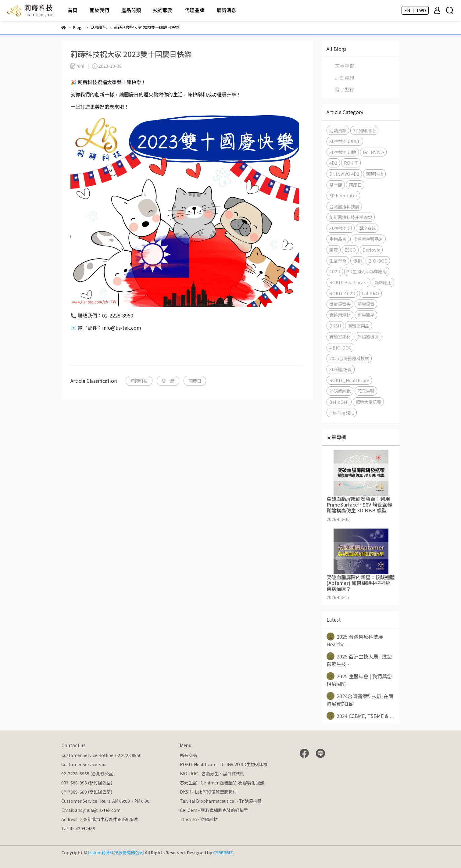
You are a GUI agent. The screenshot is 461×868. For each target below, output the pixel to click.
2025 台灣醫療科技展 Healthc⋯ (355, 640)
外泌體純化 (340, 391)
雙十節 (168, 381)
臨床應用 (383, 282)
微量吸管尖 (340, 304)
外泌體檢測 (368, 337)
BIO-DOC (378, 261)
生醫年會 (338, 261)
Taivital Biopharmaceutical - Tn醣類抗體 (221, 801)
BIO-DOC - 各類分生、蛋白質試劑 (212, 773)
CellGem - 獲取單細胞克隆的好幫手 (214, 810)
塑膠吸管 (366, 304)
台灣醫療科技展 (344, 206)
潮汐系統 (367, 228)
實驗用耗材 (340, 315)
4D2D (335, 271)
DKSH (335, 326)
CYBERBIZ (223, 852)
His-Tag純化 (342, 412)
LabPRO (370, 293)
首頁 (73, 10)
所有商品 (188, 755)
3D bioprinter (343, 195)
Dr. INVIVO (373, 152)
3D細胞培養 (341, 369)
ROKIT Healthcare (348, 282)
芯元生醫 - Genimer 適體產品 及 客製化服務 (222, 783)
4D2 (333, 163)
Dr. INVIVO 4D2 (344, 174)
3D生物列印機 (343, 152)
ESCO (350, 250)
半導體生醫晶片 (368, 239)
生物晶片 (338, 239)
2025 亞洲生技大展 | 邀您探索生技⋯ (359, 660)
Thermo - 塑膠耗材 (199, 819)
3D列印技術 (364, 130)
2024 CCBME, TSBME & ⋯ (361, 716)
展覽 (334, 250)
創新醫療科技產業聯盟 (351, 217)
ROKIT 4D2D (342, 293)
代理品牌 (195, 10)
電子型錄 (345, 89)
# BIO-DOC (340, 348)
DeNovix (371, 250)
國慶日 (195, 381)
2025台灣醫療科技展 (349, 358)
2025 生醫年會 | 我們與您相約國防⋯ (359, 680)
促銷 (357, 261)
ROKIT (351, 163)
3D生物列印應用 (345, 141)
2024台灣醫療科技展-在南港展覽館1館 (360, 700)
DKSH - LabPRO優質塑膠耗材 (208, 792)
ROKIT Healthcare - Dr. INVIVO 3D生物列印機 (224, 764)
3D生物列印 (341, 228)
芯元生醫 (366, 391)
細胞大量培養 (368, 402)
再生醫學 (366, 315)
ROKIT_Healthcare (349, 380)
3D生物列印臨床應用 (367, 271)
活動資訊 (345, 77)
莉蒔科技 (139, 381)
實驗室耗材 (340, 337)
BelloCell (339, 402)
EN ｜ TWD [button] (415, 10)
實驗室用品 (359, 326)
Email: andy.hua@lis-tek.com (91, 810)
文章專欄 (345, 66)
